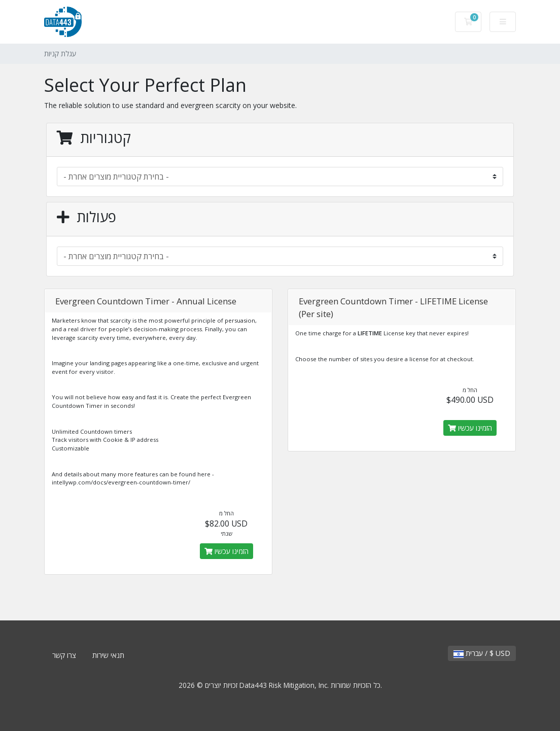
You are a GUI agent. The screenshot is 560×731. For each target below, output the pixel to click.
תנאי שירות (108, 655)
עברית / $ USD (482, 653)
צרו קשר (64, 655)
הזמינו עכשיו (226, 551)
